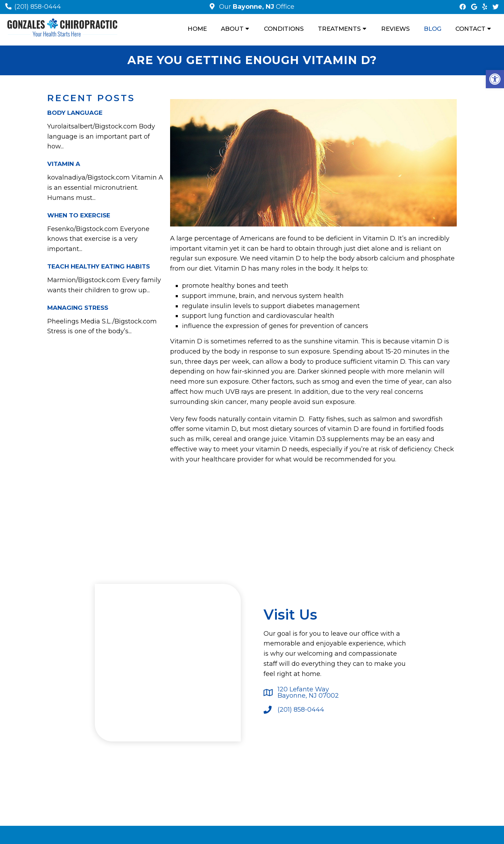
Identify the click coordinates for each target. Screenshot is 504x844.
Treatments (339, 29)
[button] (495, 79)
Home (197, 29)
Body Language (75, 113)
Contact (470, 29)
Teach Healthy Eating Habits (99, 266)
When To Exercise (79, 215)
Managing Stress (78, 308)
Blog (433, 29)
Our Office (256, 7)
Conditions (284, 29)
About (232, 29)
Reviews (395, 29)
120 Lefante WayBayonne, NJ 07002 (308, 692)
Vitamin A (64, 164)
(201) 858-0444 (38, 7)
